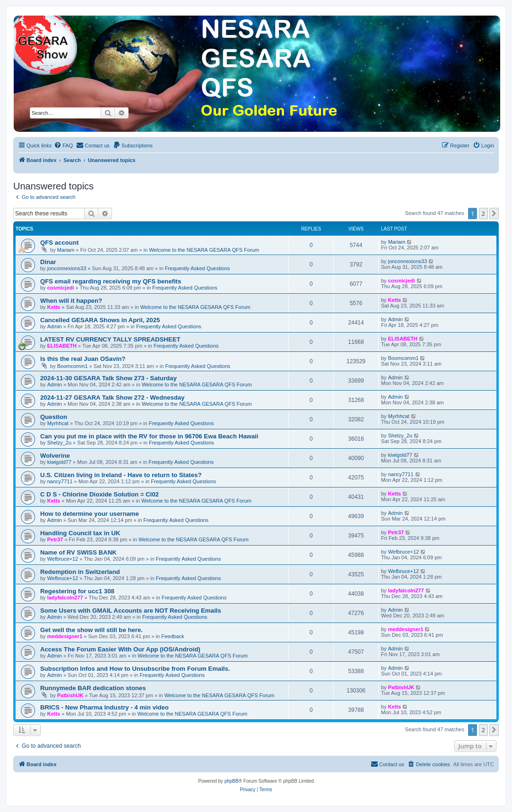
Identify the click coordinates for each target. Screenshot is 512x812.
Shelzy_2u (59, 443)
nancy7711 (60, 481)
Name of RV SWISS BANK (78, 552)
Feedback (173, 636)
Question (54, 417)
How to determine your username (90, 514)
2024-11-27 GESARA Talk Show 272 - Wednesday (112, 397)
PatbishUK (70, 695)
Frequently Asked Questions (198, 268)
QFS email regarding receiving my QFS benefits (111, 281)
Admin (55, 326)
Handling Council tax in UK (80, 533)
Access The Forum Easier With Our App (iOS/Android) (120, 649)
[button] (494, 214)
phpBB (232, 781)
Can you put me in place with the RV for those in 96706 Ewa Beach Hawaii (149, 436)
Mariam (66, 250)
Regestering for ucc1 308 (77, 591)
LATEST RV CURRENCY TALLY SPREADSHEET (110, 339)
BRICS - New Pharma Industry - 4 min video (104, 707)
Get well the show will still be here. (91, 630)
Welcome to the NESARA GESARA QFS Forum (204, 250)
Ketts (54, 307)
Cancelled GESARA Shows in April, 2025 (100, 320)
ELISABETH (62, 346)
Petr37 (55, 539)
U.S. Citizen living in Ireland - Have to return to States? (121, 475)
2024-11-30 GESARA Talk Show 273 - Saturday (108, 378)
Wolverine (55, 456)
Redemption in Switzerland (80, 572)
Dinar (48, 262)
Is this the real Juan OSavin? (83, 359)
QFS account (59, 243)
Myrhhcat (58, 423)
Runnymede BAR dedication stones (93, 688)
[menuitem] (63, 145)
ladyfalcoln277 (65, 598)
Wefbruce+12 (63, 559)
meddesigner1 (65, 636)
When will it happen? (71, 301)
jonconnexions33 (67, 268)
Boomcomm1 (73, 366)
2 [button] (483, 214)
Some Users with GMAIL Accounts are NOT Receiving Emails (131, 611)
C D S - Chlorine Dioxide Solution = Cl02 (100, 494)
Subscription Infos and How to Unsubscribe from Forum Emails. (135, 669)
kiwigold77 (59, 462)
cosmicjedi (61, 288)
